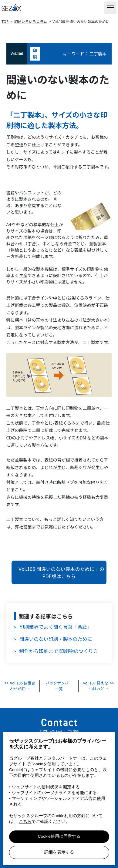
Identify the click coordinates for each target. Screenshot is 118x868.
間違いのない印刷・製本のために (56, 639)
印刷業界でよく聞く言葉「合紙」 (56, 627)
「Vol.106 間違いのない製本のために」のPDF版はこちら (59, 572)
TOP (5, 21)
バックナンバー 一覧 (59, 686)
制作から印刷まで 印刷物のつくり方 (59, 651)
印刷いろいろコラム (31, 21)
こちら (25, 822)
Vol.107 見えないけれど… (96, 686)
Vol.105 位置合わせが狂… (23, 686)
